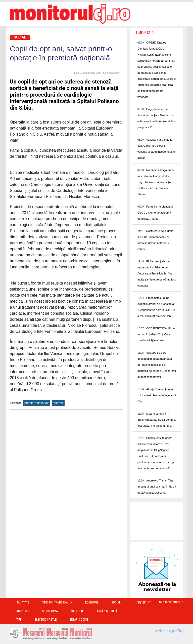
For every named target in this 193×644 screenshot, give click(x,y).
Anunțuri (23, 611)
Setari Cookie (79, 620)
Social (20, 37)
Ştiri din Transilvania (57, 602)
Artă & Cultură (107, 611)
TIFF (19, 620)
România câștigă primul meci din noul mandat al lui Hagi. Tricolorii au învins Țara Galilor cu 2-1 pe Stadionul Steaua (156, 182)
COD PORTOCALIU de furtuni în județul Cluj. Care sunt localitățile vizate (156, 334)
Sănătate (23, 602)
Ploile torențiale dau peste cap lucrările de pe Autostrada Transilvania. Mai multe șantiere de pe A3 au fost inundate (157, 273)
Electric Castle (46, 620)
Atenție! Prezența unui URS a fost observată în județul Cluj (157, 395)
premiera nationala (37, 403)
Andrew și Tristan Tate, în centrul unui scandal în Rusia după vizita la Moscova (157, 487)
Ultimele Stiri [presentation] (143, 33)
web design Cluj (169, 631)
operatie (58, 403)
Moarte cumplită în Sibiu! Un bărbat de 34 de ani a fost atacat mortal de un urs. (157, 420)
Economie (92, 602)
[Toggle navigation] (176, 14)
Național (77, 611)
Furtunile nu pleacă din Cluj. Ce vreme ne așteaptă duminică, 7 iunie (156, 213)
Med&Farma (50, 611)
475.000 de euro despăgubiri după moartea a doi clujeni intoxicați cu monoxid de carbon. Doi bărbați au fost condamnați (157, 365)
